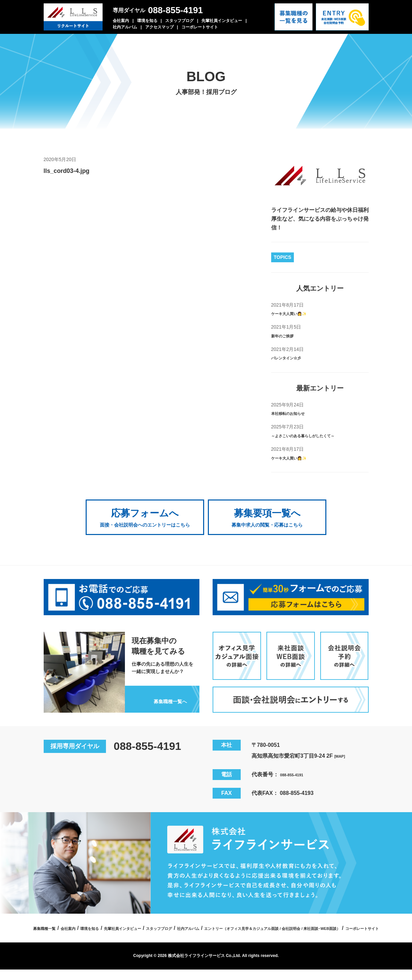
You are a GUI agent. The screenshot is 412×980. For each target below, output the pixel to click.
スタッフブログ (179, 21)
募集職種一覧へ (162, 698)
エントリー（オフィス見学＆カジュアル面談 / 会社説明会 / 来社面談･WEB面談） (179, 939)
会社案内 (121, 21)
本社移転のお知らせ (296, 413)
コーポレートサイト (200, 27)
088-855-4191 (175, 10)
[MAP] (342, 754)
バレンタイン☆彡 (293, 358)
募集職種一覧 (105, 927)
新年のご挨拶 (287, 336)
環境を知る (147, 21)
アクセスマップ (159, 27)
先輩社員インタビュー (222, 21)
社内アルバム (125, 27)
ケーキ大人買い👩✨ (297, 313)
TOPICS (283, 257)
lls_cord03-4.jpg (77, 170)
